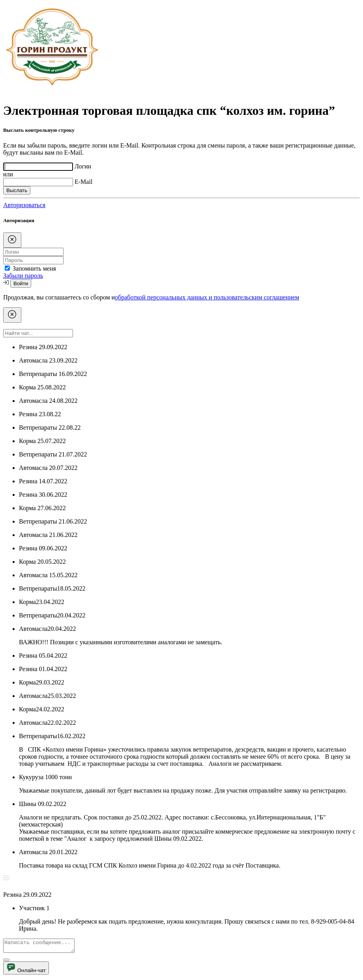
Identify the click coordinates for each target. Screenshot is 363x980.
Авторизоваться (24, 205)
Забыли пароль (23, 276)
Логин (83, 166)
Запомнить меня (34, 268)
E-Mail (83, 182)
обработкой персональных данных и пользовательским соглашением (207, 297)
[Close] (12, 240)
